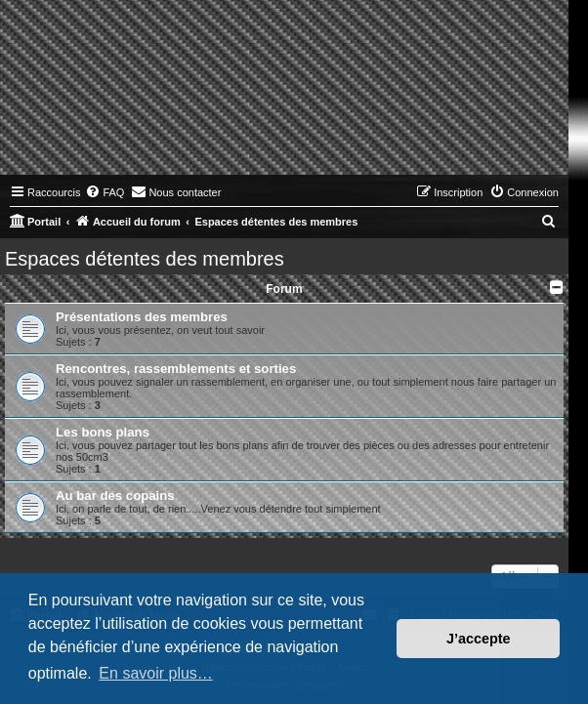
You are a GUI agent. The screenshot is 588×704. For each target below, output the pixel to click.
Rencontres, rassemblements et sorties (176, 369)
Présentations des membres (142, 317)
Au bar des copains (115, 496)
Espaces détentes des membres (145, 259)
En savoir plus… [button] (156, 673)
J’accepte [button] (479, 639)
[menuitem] (105, 192)
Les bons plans (103, 432)
